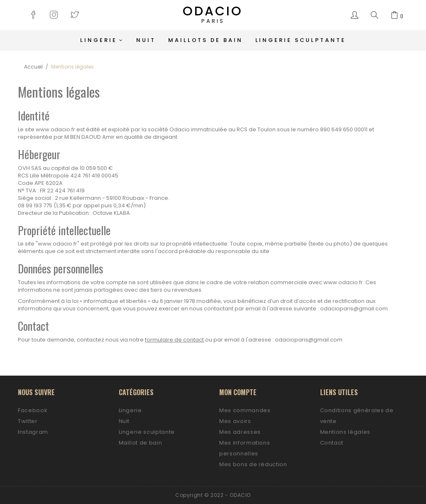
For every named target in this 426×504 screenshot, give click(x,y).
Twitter (28, 421)
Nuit (124, 421)
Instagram (33, 432)
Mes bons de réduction (253, 464)
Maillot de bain (141, 443)
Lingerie (130, 410)
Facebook (33, 410)
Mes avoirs (235, 421)
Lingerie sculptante (147, 432)
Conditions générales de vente (357, 416)
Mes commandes (245, 410)
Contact (332, 443)
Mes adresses (240, 432)
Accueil (33, 67)
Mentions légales (345, 432)
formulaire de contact (174, 340)
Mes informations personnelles (245, 448)
